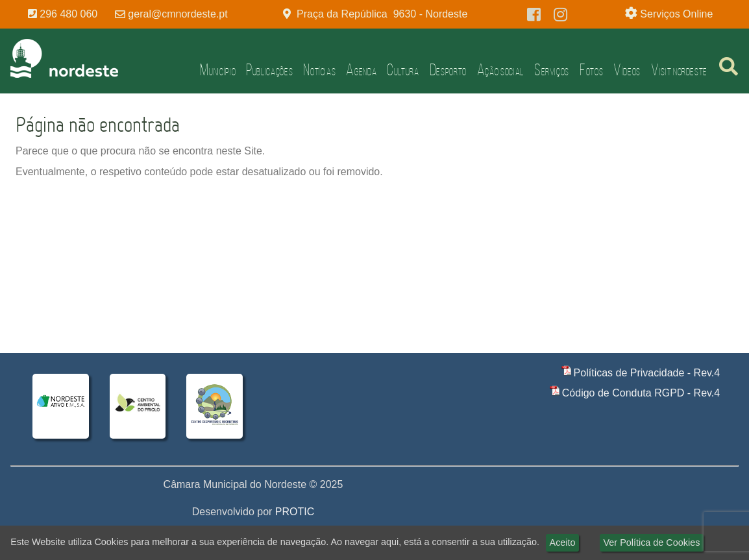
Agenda (361, 70)
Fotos (591, 70)
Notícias (319, 70)
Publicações (269, 70)
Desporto (448, 70)
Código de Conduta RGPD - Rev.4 (641, 393)
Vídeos (627, 70)
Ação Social (500, 70)
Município (218, 70)
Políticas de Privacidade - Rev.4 (647, 373)
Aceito (563, 542)
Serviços (552, 70)
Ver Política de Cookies (652, 542)
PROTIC (295, 512)
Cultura (403, 70)
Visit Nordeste (679, 70)
